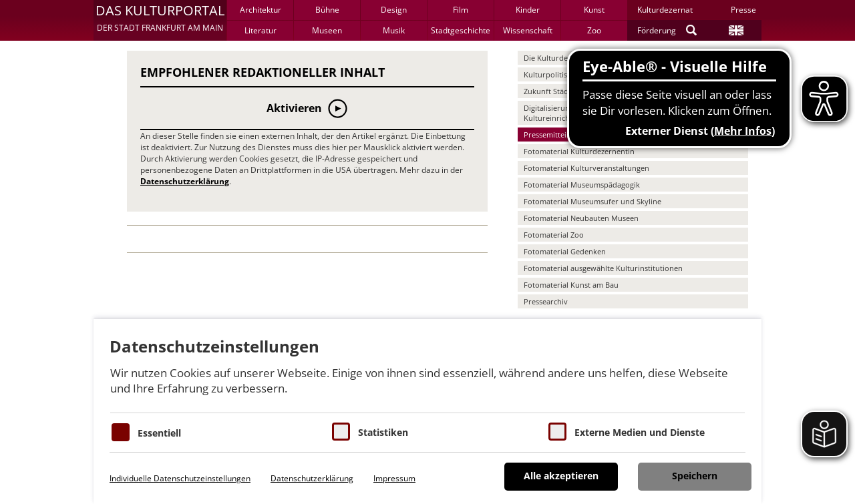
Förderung (657, 30)
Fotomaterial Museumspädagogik (582, 185)
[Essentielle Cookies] (121, 432)
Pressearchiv (546, 301)
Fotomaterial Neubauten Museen (581, 218)
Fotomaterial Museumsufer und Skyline (592, 201)
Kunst (594, 10)
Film (461, 10)
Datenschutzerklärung (185, 181)
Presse (743, 10)
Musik (394, 30)
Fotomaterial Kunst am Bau (571, 285)
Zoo (594, 30)
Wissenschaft (528, 30)
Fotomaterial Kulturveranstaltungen (586, 168)
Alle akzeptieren (561, 476)
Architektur (261, 10)
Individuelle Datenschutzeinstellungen (180, 478)
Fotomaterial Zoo (554, 235)
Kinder (528, 10)
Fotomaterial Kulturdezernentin (579, 151)
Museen (327, 30)
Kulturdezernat (665, 10)
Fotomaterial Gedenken (565, 251)
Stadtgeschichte (461, 30)
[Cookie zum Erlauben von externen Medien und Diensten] (557, 432)
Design (394, 10)
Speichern (695, 476)
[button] (160, 20)
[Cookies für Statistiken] (341, 432)
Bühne (327, 10)
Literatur (261, 30)
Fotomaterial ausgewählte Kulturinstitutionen (603, 268)
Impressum (394, 478)
